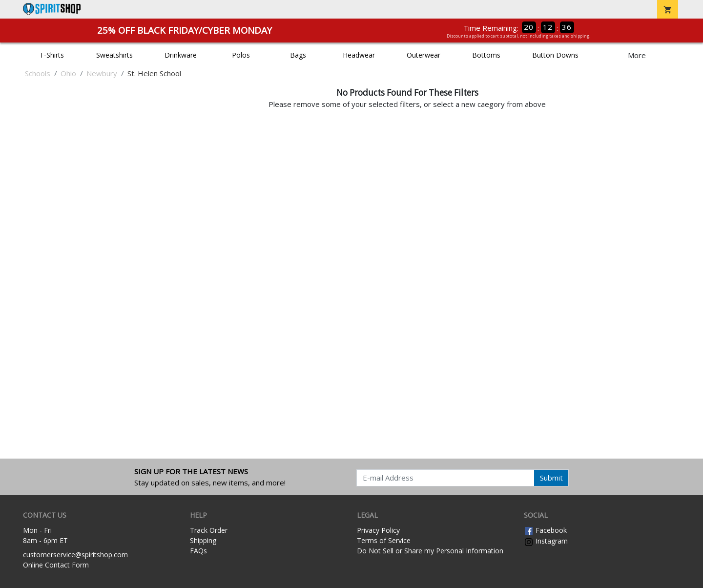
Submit (551, 478)
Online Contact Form (56, 565)
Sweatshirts (114, 55)
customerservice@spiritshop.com (75, 555)
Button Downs (555, 55)
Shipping (203, 540)
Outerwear (424, 55)
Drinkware (181, 55)
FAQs (198, 551)
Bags (298, 55)
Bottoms (486, 55)
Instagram (546, 541)
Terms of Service (384, 540)
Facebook (545, 530)
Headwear (359, 55)
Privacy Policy (378, 530)
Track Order (209, 530)
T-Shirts (52, 55)
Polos (241, 55)
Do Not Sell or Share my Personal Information (430, 551)
